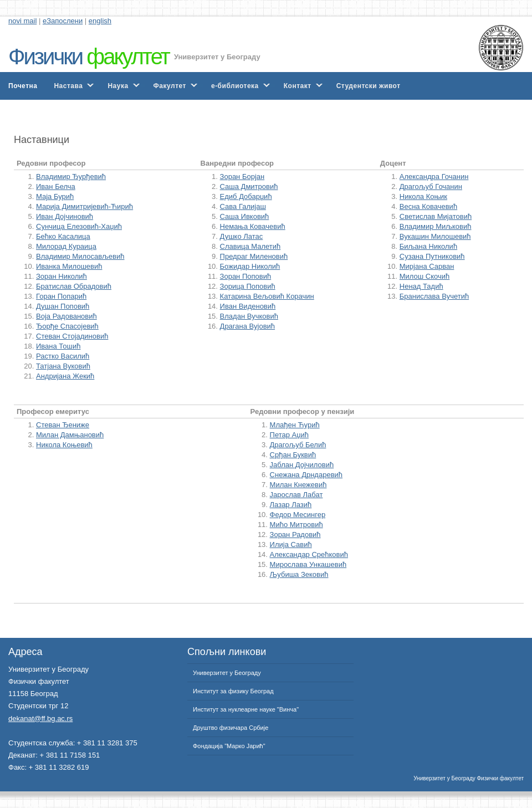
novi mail (22, 21)
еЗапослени (63, 21)
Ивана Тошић (58, 346)
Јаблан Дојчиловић (302, 465)
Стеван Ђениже (63, 425)
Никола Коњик (423, 196)
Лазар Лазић (291, 505)
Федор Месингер (298, 515)
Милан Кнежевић (298, 485)
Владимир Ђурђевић (71, 177)
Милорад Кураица (66, 246)
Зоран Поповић (246, 276)
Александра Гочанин (434, 177)
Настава (68, 86)
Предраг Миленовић (254, 256)
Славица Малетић (250, 246)
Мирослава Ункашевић (308, 564)
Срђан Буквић (293, 455)
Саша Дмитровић (249, 186)
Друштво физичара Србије (231, 728)
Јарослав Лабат (296, 495)
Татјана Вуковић (63, 366)
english (100, 21)
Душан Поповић (63, 306)
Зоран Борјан (242, 177)
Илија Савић (291, 544)
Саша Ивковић (245, 216)
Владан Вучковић (249, 316)
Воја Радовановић (66, 316)
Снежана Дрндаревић (306, 475)
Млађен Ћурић (295, 425)
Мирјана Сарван (427, 266)
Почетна (23, 86)
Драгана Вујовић (248, 326)
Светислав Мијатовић (436, 216)
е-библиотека (235, 86)
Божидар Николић (250, 266)
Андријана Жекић (65, 376)
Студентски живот (369, 86)
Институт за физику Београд (233, 691)
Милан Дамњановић (70, 435)
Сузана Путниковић (432, 256)
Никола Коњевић (64, 445)
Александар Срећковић (309, 554)
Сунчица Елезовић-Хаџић (79, 226)
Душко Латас (242, 236)
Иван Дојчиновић (65, 216)
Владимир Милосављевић (80, 256)
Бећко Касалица (63, 236)
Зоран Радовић (295, 535)
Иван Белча (56, 186)
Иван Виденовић (248, 306)
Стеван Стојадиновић (72, 336)
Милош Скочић (425, 276)
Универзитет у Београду (217, 57)
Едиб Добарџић (246, 196)
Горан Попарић (61, 296)
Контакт (298, 86)
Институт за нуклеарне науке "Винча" (246, 709)
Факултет (170, 86)
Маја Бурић (55, 196)
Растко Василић (63, 356)
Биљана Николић (428, 246)
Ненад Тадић (421, 286)
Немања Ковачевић (253, 226)
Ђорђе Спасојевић (67, 326)
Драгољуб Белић (298, 445)
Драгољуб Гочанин (431, 186)
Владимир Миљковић (436, 226)
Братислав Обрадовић (74, 286)
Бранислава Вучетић (434, 296)
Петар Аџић (289, 435)
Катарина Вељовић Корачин (267, 296)
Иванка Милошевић (69, 266)
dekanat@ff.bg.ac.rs (40, 718)
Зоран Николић (62, 276)
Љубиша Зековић (299, 574)
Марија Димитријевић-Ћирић (85, 206)
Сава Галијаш (243, 206)
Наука (118, 86)
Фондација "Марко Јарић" (229, 746)
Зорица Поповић (248, 286)
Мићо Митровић (296, 525)
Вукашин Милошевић (435, 236)
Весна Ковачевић (428, 206)
